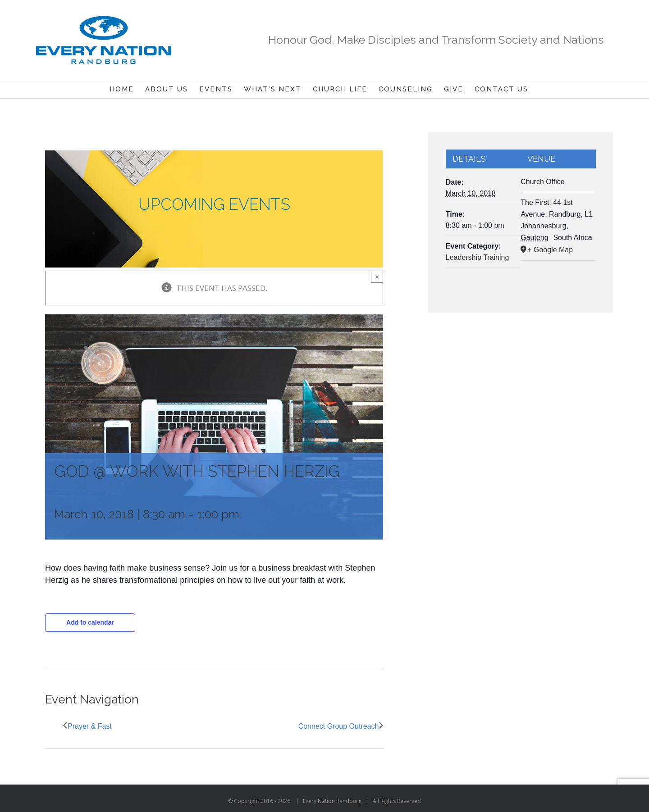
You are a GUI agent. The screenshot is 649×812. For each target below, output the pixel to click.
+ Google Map (550, 250)
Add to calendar (90, 622)
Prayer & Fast (90, 726)
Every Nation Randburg (332, 801)
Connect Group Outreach (339, 726)
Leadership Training (478, 257)
